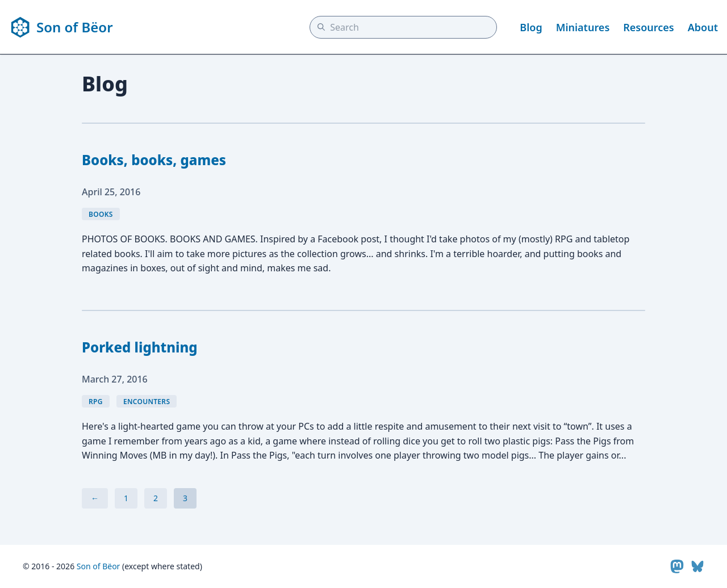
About (703, 27)
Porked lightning (140, 347)
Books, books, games (154, 160)
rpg (96, 402)
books (101, 214)
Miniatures (583, 27)
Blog (531, 27)
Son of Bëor (99, 566)
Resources (648, 27)
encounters (147, 402)
